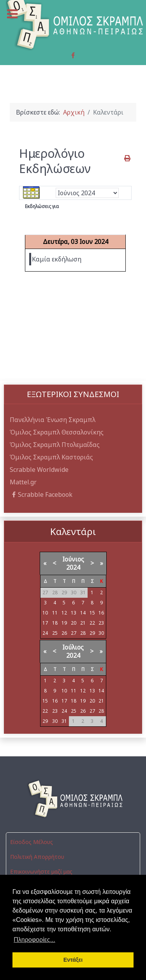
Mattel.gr (23, 482)
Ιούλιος (73, 647)
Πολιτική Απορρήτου (37, 857)
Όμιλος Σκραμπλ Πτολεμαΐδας (55, 445)
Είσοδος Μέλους (32, 842)
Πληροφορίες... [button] (34, 940)
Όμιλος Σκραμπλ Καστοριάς (51, 457)
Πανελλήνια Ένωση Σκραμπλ (53, 420)
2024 (73, 567)
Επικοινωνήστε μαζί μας (41, 871)
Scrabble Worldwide (39, 470)
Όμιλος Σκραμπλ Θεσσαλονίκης (57, 432)
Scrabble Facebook (41, 494)
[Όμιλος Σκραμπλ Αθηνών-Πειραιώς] (73, 799)
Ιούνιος (73, 559)
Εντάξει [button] (73, 960)
